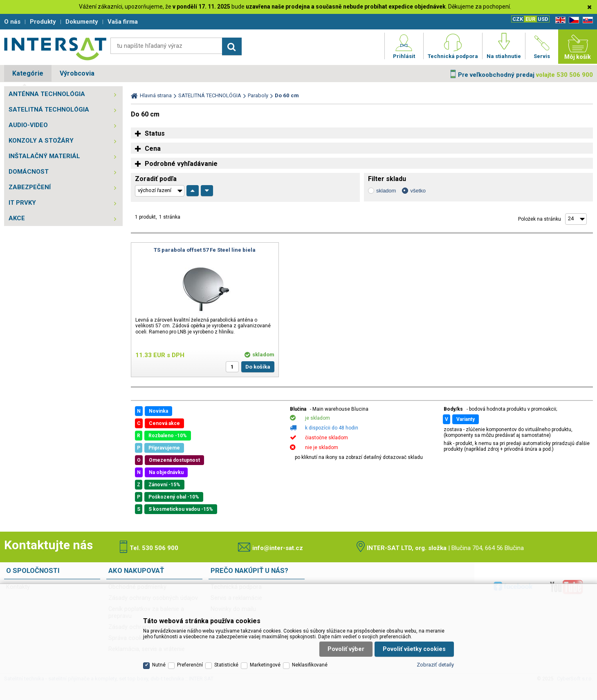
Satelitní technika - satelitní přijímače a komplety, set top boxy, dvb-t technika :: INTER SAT (55, 49)
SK (586, 20)
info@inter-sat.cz (278, 548)
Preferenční (190, 665)
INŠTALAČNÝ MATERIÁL (44, 156)
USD (543, 19)
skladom (386, 191)
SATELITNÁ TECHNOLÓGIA (49, 110)
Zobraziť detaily (435, 665)
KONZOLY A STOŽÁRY (41, 141)
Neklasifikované (310, 665)
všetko (418, 191)
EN (559, 20)
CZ (572, 20)
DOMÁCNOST (29, 172)
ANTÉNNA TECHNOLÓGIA (47, 94)
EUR (530, 19)
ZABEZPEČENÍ (30, 187)
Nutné (159, 665)
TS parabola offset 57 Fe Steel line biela (205, 250)
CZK (518, 19)
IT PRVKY (22, 203)
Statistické (226, 665)
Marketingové (265, 665)
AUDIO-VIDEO (28, 125)
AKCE (17, 218)
